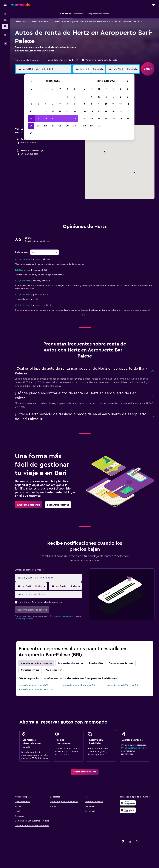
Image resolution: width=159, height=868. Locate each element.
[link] (29, 505)
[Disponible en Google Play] (128, 803)
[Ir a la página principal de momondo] (21, 5)
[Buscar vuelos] (5, 14)
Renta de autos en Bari (96, 22)
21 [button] (60, 119)
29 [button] (67, 126)
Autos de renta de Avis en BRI (33, 685)
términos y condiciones (63, 616)
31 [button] (31, 133)
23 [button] (74, 119)
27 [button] (53, 126)
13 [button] (53, 111)
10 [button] (31, 111)
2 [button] (75, 97)
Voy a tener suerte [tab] (55, 670)
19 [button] (46, 119)
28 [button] (60, 126)
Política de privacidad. (24, 619)
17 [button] (31, 119)
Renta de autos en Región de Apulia (69, 22)
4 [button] (38, 104)
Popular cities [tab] (96, 663)
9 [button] (75, 104)
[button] (5, 5)
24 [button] (31, 126)
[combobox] (30, 60)
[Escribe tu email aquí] (51, 595)
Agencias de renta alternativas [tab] (36, 663)
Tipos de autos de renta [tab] (121, 663)
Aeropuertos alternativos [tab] (70, 663)
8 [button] (67, 104)
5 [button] (46, 104)
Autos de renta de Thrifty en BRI (123, 685)
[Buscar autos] (5, 26)
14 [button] (60, 111)
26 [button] (46, 126)
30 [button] (75, 126)
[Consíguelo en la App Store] (128, 810)
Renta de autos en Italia (41, 22)
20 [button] (53, 119)
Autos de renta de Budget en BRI (79, 685)
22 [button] (67, 119)
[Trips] (5, 35)
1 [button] (67, 97)
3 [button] (31, 104)
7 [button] (60, 104)
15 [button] (67, 111)
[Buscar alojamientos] (5, 20)
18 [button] (38, 119)
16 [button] (75, 111)
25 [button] (38, 126)
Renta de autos (21, 22)
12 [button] (46, 111)
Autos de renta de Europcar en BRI (36, 689)
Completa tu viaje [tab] (30, 670)
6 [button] (53, 104)
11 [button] (38, 111)
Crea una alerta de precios (134, 748)
